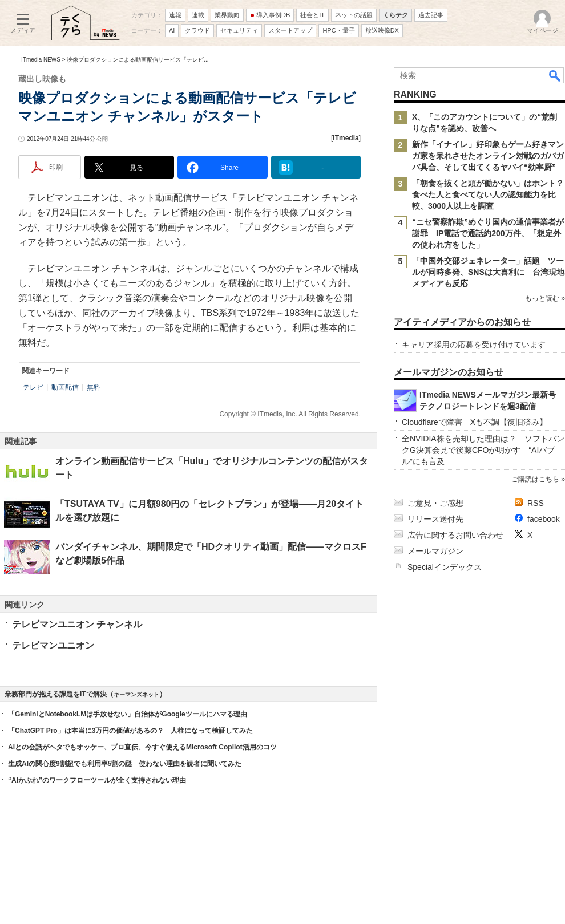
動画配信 (65, 387)
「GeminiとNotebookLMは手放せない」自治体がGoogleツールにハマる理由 (128, 714)
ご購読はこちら (535, 479)
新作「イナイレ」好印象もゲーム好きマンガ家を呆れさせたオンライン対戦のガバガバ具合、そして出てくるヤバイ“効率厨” (488, 156)
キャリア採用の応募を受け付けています (474, 345)
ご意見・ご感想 (435, 503)
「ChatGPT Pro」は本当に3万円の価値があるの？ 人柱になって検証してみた (130, 731)
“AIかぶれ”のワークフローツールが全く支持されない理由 (97, 780)
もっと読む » (545, 298)
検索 (555, 75)
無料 (94, 387)
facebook (544, 519)
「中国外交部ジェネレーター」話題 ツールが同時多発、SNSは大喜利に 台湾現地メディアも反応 (488, 272)
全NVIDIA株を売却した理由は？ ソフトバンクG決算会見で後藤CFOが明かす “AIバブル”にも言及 (483, 450)
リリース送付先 (435, 519)
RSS (536, 503)
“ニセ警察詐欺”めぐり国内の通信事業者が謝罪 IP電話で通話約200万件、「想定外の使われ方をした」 (488, 233)
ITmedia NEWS (41, 60)
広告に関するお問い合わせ (455, 535)
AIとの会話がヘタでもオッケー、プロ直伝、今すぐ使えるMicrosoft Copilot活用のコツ (142, 747)
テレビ (33, 387)
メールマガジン (435, 551)
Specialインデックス (445, 567)
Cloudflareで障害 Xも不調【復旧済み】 (475, 422)
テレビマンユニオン (53, 645)
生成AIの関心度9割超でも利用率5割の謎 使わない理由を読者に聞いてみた (125, 764)
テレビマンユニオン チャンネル (77, 624)
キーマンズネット (136, 694)
